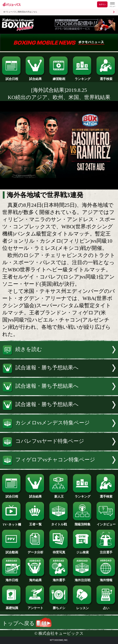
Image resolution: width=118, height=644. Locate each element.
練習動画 (59, 77)
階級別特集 (83, 523)
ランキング (83, 77)
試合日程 (12, 77)
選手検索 (106, 77)
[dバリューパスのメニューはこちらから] (112, 5)
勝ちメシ (59, 606)
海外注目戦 (83, 579)
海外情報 (106, 579)
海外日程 (12, 579)
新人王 (59, 495)
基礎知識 (12, 606)
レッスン (83, 607)
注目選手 (106, 551)
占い (106, 607)
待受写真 (59, 551)
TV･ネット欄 (12, 523)
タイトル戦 (59, 523)
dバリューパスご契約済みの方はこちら (20, 12)
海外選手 (59, 579)
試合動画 (12, 551)
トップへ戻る (27, 623)
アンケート (35, 606)
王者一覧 (35, 523)
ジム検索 (83, 551)
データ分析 (35, 551)
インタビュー (106, 523)
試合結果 (35, 77)
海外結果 (35, 579)
